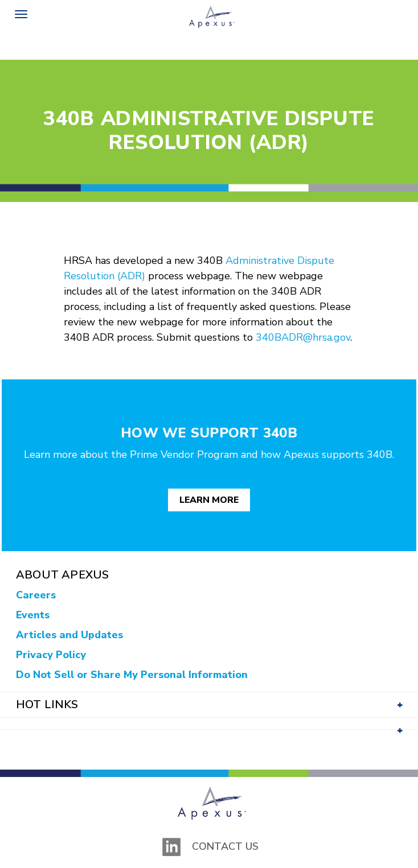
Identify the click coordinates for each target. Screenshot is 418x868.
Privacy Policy (51, 655)
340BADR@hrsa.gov (303, 337)
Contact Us (225, 846)
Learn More (209, 500)
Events (33, 615)
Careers (36, 595)
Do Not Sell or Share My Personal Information (132, 675)
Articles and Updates (69, 635)
